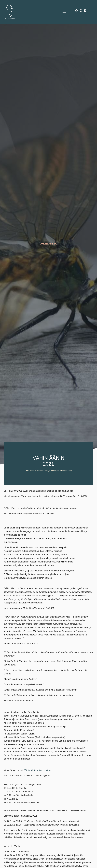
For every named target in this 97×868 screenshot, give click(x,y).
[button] (64, 12)
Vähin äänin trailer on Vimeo (38, 770)
